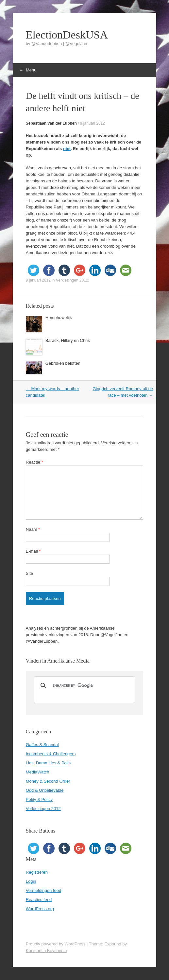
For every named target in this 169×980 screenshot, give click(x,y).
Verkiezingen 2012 (72, 280)
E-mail (33, 551)
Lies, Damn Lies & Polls (48, 763)
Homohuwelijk (59, 318)
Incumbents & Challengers (51, 754)
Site (29, 573)
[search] (84, 686)
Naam (33, 529)
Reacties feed (39, 900)
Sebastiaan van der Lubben (51, 123)
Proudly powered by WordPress (56, 944)
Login (31, 881)
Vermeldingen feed (43, 890)
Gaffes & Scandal (42, 745)
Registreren (37, 872)
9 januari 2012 (93, 123)
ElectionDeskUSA (67, 35)
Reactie (34, 462)
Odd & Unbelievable (45, 790)
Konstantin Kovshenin (46, 950)
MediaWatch (38, 772)
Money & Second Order (48, 781)
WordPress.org (40, 909)
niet (67, 149)
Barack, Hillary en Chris (68, 340)
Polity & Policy (39, 799)
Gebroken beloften (63, 363)
